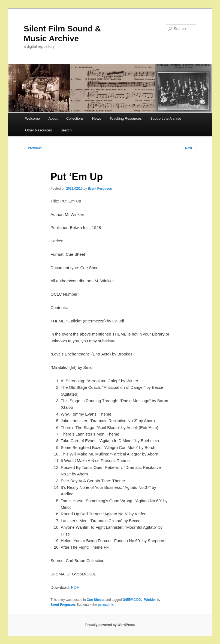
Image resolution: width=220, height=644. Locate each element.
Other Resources (38, 130)
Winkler (150, 600)
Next (191, 148)
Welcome (32, 118)
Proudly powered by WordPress (110, 625)
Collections (75, 118)
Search (66, 130)
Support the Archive (166, 118)
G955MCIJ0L (132, 600)
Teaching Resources (126, 118)
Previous (33, 148)
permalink (106, 605)
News (97, 118)
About (53, 118)
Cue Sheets (96, 600)
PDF (75, 587)
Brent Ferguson (100, 189)
